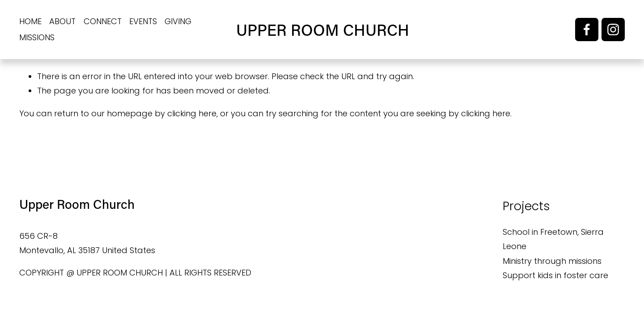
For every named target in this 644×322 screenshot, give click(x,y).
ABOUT (62, 21)
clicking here (192, 113)
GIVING (178, 21)
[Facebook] (587, 30)
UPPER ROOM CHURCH (323, 30)
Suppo (516, 275)
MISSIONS (37, 37)
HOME (30, 21)
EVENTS (143, 21)
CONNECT (103, 21)
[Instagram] (613, 30)
